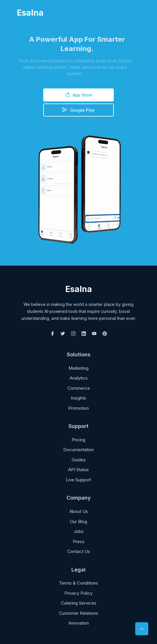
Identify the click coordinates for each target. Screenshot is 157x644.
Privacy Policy (78, 593)
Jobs (79, 531)
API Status (78, 470)
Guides (79, 460)
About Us (79, 511)
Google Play (78, 110)
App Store (79, 95)
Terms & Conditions (78, 583)
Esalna (30, 13)
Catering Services (79, 603)
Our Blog (78, 521)
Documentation (78, 450)
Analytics (79, 378)
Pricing (78, 440)
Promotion (78, 408)
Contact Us (79, 551)
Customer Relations (78, 613)
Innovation (79, 623)
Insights (78, 398)
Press (79, 541)
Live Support (78, 480)
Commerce (79, 388)
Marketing (78, 368)
